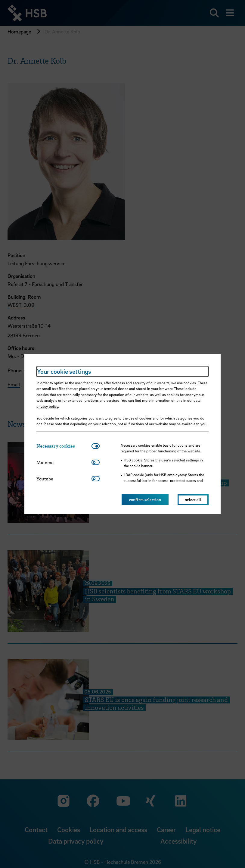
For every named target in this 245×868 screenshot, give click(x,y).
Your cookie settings (64, 371)
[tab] (64, 446)
